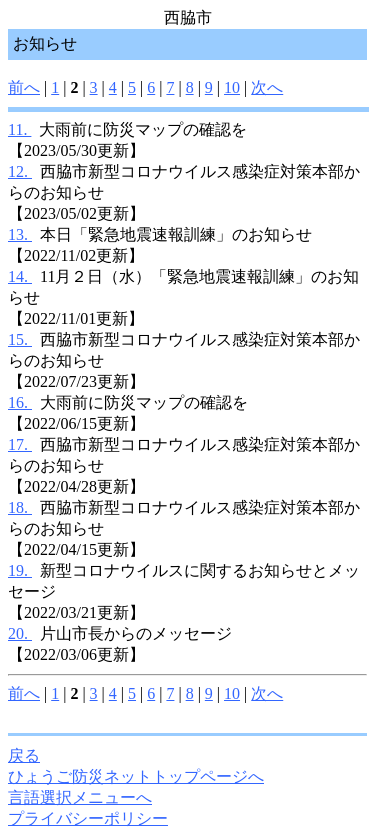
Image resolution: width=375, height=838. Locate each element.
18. (20, 507)
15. (20, 339)
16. (20, 402)
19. (20, 570)
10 (232, 87)
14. (20, 276)
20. (20, 633)
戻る (24, 755)
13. (20, 234)
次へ (267, 87)
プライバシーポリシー (88, 818)
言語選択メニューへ (80, 797)
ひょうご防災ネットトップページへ (136, 776)
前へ (24, 87)
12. (20, 171)
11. (19, 129)
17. (20, 444)
